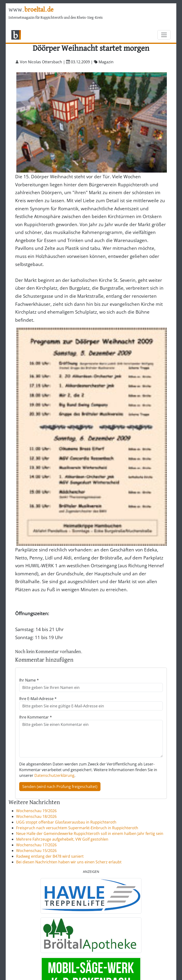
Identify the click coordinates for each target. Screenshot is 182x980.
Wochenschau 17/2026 (36, 845)
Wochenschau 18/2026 (36, 816)
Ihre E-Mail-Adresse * (38, 699)
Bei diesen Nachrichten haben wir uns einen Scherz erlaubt (69, 862)
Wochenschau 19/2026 (36, 811)
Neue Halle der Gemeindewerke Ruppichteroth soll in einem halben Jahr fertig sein (90, 833)
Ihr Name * (29, 680)
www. (31, 10)
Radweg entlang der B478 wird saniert (50, 856)
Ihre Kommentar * (36, 717)
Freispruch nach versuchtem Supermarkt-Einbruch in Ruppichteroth (77, 828)
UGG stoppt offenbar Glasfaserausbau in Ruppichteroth (66, 822)
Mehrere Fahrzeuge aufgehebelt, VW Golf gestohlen (62, 839)
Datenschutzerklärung (54, 775)
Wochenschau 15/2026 (36, 851)
